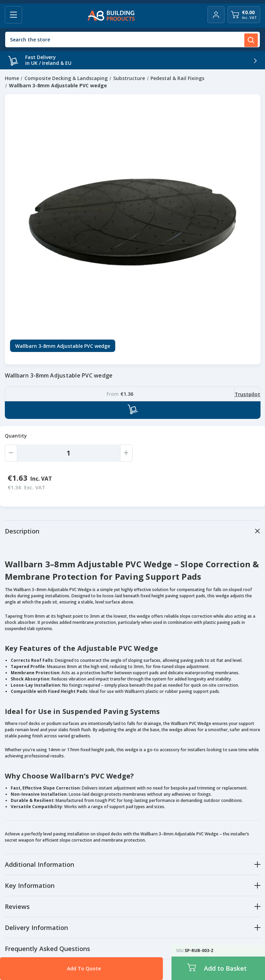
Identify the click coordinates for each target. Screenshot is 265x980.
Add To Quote (67, 968)
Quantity (16, 436)
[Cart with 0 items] (244, 15)
